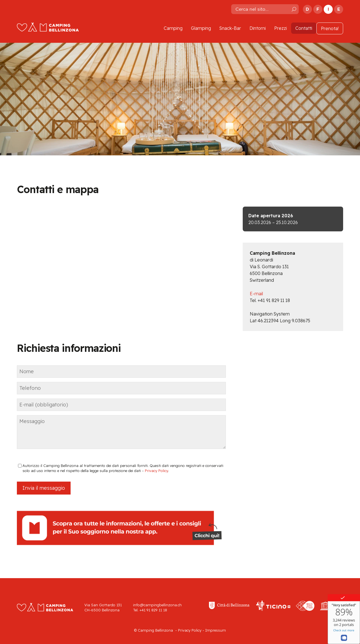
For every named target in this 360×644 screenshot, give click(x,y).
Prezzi (281, 28)
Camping (173, 28)
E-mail (256, 294)
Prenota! (330, 28)
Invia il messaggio (44, 488)
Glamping (201, 28)
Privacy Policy (156, 471)
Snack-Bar (230, 28)
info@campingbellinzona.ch (157, 605)
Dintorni (258, 28)
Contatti (304, 28)
